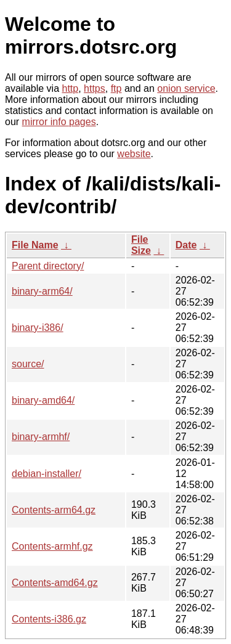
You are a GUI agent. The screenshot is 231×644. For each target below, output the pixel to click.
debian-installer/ (47, 474)
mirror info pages (59, 122)
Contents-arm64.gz (54, 510)
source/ (28, 364)
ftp (116, 88)
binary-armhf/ (41, 437)
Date (186, 245)
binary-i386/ (38, 328)
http (71, 88)
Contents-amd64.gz (55, 583)
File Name (35, 245)
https (95, 88)
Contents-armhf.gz (52, 546)
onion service (186, 88)
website (134, 154)
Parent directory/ (48, 266)
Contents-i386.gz (49, 619)
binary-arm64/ (42, 291)
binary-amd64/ (43, 400)
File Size (141, 245)
